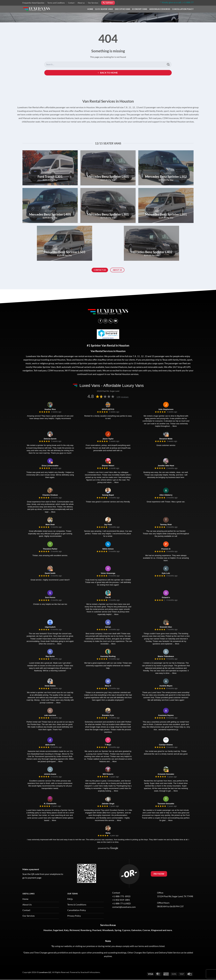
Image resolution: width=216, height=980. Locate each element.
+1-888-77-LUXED (121, 903)
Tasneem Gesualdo (166, 804)
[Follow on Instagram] (105, 321)
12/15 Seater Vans (104, 9)
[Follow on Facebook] (100, 321)
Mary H (108, 686)
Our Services (93, 3)
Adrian (108, 627)
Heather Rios (50, 409)
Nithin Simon (108, 549)
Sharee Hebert (108, 466)
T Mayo (108, 745)
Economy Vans (140, 9)
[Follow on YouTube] (116, 321)
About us (81, 3)
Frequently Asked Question (33, 3)
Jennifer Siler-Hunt (166, 466)
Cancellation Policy (183, 9)
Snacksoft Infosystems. (90, 972)
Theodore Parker (50, 549)
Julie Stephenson (166, 409)
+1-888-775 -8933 (121, 896)
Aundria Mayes (166, 686)
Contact (71, 3)
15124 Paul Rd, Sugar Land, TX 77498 (175, 896)
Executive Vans (123, 9)
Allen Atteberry (166, 495)
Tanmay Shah (166, 525)
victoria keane (50, 774)
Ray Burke (50, 656)
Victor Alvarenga (108, 573)
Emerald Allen (166, 627)
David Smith (50, 573)
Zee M (108, 597)
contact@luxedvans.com (124, 907)
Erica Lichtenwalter (50, 466)
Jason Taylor (108, 439)
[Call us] (111, 321)
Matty (108, 833)
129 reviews (123, 397)
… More (173, 426)
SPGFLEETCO (108, 409)
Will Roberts (108, 774)
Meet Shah (50, 525)
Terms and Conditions (56, 3)
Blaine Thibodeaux (166, 656)
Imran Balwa (50, 686)
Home (90, 9)
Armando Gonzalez (166, 774)
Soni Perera (50, 597)
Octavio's (166, 597)
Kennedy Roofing (108, 656)
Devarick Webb (166, 439)
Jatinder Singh (108, 804)
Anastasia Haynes (166, 715)
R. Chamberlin (50, 804)
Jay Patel (108, 525)
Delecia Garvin (50, 439)
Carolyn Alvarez (166, 745)
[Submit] (168, 64)
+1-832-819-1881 (121, 900)
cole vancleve (50, 715)
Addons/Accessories (160, 9)
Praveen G (166, 549)
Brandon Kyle (108, 715)
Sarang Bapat (108, 495)
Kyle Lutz (166, 573)
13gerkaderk (50, 627)
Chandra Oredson (50, 495)
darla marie (50, 745)
